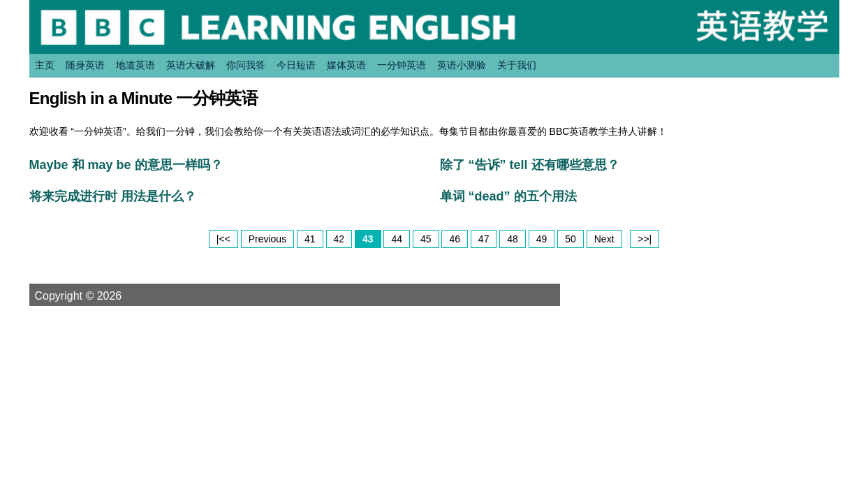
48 (513, 239)
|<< (223, 239)
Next (604, 239)
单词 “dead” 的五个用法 (508, 196)
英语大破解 (191, 65)
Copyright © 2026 (95, 296)
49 (542, 239)
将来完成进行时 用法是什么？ (113, 196)
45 (426, 239)
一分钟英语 (402, 65)
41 (310, 239)
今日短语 (296, 65)
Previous (267, 239)
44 (397, 239)
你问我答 (246, 65)
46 (455, 239)
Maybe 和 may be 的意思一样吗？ (126, 165)
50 (571, 239)
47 (484, 239)
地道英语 (135, 65)
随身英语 (85, 65)
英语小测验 (462, 65)
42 (339, 239)
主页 (45, 65)
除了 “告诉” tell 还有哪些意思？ (530, 165)
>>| (645, 239)
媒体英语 (346, 65)
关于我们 (517, 65)
